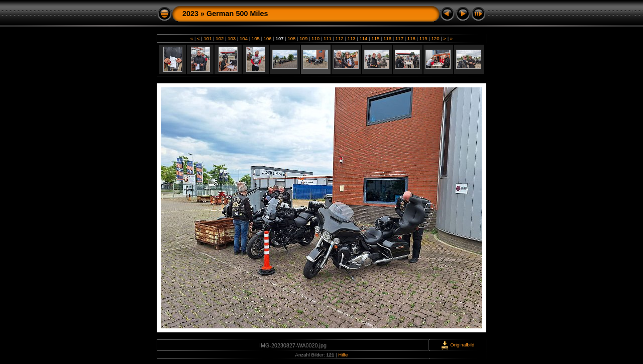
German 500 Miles (237, 14)
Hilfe (343, 355)
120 (435, 38)
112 (339, 38)
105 (255, 38)
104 (243, 38)
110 (315, 38)
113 (351, 38)
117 (399, 38)
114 (363, 38)
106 (267, 38)
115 (376, 38)
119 (423, 38)
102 (220, 38)
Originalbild (458, 345)
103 (232, 38)
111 (327, 38)
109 (304, 38)
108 (292, 38)
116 (387, 38)
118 (411, 38)
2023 (190, 14)
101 (208, 38)
